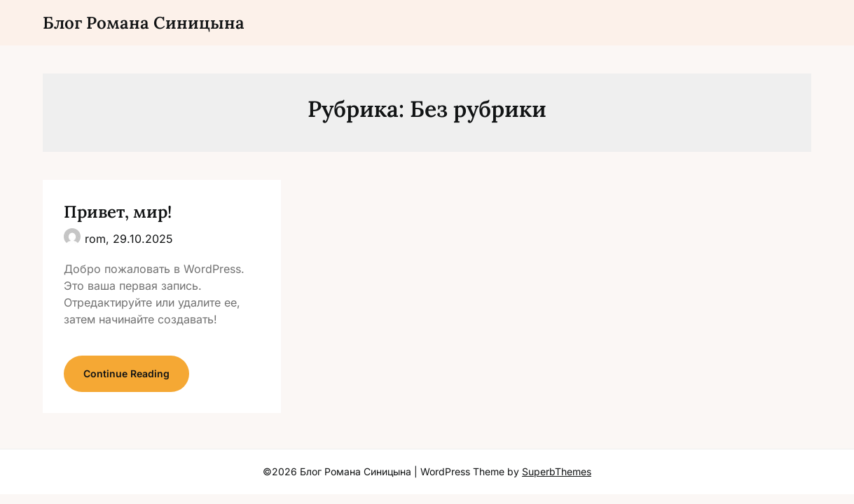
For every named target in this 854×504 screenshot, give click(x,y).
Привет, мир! (118, 212)
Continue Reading (126, 373)
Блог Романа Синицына (144, 23)
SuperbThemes (557, 471)
